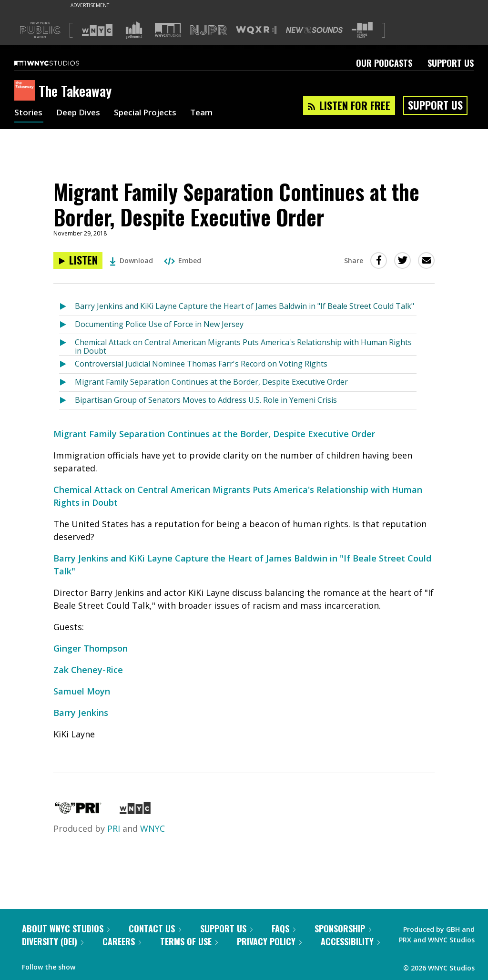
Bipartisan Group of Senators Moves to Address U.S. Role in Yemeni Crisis (206, 400)
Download (131, 260)
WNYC (152, 828)
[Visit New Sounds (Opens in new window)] (314, 30)
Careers (122, 941)
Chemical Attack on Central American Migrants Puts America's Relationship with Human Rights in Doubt (243, 346)
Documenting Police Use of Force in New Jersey (159, 324)
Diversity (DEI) (53, 941)
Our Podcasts (384, 63)
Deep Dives (81, 113)
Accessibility (350, 941)
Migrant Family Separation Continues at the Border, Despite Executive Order (211, 382)
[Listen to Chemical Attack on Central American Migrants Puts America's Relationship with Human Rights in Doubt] (67, 345)
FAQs (284, 929)
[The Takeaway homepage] (26, 91)
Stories (29, 113)
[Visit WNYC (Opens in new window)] (97, 30)
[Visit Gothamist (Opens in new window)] (134, 30)
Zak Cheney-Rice (88, 670)
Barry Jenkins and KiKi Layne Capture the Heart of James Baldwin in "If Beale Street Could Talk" (244, 306)
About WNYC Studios (66, 929)
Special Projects (151, 113)
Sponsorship (343, 929)
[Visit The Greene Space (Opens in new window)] (362, 30)
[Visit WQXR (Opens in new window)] (256, 30)
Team (210, 113)
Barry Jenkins (81, 713)
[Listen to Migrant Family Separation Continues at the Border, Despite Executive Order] (78, 260)
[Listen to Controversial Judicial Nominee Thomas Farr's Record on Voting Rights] (67, 364)
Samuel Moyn (82, 691)
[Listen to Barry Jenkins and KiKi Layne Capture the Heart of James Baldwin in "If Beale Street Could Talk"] (67, 307)
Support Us (451, 63)
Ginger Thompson (91, 648)
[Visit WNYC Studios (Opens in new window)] (168, 30)
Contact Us (155, 929)
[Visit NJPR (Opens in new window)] (208, 30)
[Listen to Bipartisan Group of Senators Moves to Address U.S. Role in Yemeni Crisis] (67, 401)
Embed (183, 260)
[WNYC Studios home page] (59, 63)
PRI (114, 828)
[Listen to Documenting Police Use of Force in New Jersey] (67, 325)
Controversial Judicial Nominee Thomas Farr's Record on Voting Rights (201, 364)
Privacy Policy (269, 941)
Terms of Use (189, 941)
